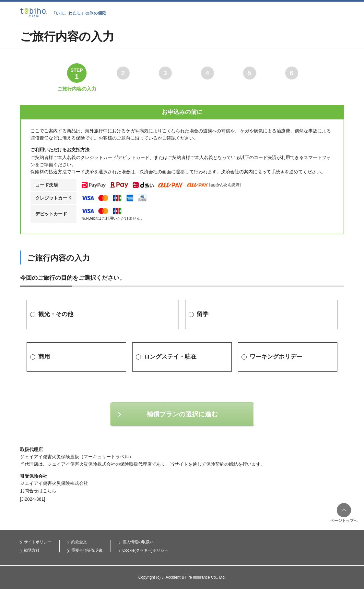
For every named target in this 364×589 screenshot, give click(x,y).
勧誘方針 (32, 550)
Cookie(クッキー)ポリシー (145, 550)
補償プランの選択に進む (182, 414)
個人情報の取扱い (138, 542)
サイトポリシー (38, 542)
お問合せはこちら (38, 491)
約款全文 (79, 542)
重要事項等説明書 (87, 550)
